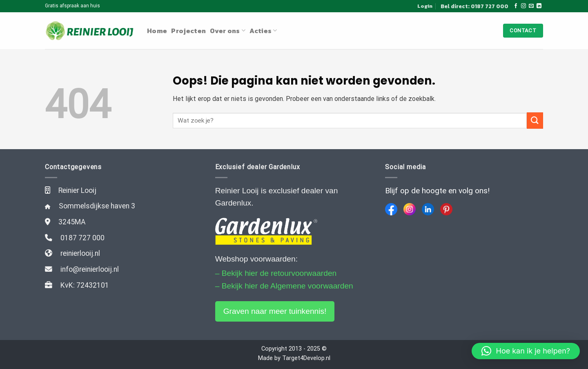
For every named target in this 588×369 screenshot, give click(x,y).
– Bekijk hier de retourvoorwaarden (276, 273)
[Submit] (535, 120)
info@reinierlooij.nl (90, 269)
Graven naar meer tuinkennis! (275, 311)
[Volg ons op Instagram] (523, 6)
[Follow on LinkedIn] (539, 6)
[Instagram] (410, 209)
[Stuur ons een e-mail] (531, 6)
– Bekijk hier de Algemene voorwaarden (284, 286)
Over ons (228, 31)
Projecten (188, 31)
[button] (526, 351)
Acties (263, 31)
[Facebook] (391, 209)
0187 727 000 (82, 238)
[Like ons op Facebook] (516, 6)
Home (157, 31)
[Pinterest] (446, 209)
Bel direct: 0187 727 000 (474, 6)
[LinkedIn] (428, 209)
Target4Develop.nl (306, 358)
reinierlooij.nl (80, 253)
